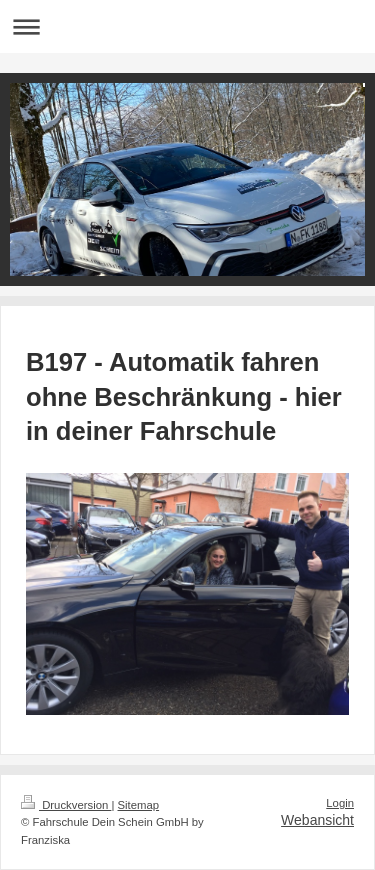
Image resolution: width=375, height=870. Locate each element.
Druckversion (66, 805)
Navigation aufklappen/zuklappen (187, 26)
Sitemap (139, 805)
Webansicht (317, 820)
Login (340, 803)
